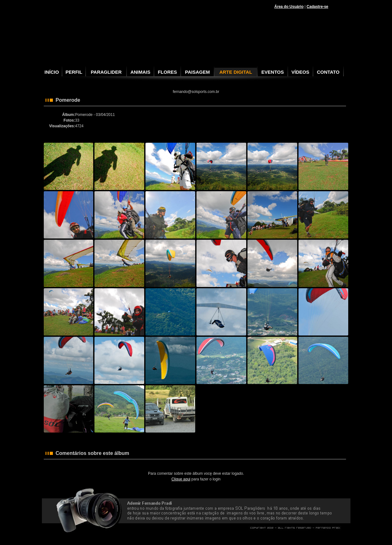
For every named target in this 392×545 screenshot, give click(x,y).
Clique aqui (181, 479)
